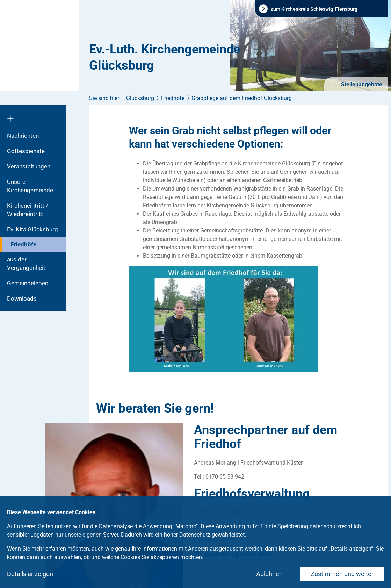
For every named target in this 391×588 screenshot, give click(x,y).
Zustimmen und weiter (342, 574)
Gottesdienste (26, 151)
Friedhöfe (23, 244)
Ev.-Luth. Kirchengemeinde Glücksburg (165, 57)
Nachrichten (23, 136)
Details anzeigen (30, 574)
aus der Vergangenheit (26, 264)
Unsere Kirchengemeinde (30, 186)
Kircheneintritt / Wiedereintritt (28, 210)
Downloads (22, 299)
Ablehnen (269, 574)
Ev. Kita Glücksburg (32, 229)
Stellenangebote (361, 84)
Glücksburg (140, 98)
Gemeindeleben (28, 283)
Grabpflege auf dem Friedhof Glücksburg (242, 98)
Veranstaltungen (29, 166)
